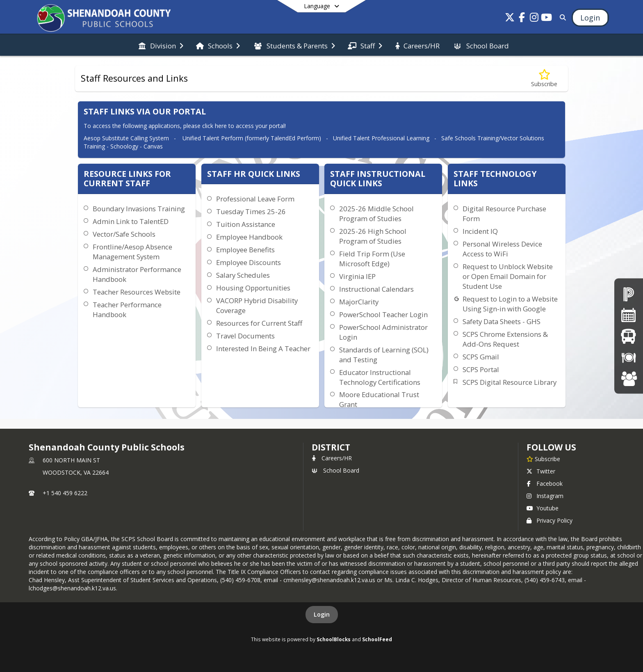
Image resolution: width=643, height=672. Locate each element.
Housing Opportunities (253, 288)
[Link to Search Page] (562, 17)
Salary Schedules (243, 275)
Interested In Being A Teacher (263, 349)
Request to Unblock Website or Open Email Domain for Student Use (508, 276)
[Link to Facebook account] (522, 19)
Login (322, 614)
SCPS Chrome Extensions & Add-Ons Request (505, 339)
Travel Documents (245, 336)
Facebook (545, 483)
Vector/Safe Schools (124, 234)
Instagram (545, 496)
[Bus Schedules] (628, 336)
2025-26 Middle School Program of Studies (376, 214)
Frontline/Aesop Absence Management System (132, 252)
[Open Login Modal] (590, 18)
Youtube (543, 508)
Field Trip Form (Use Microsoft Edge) (372, 259)
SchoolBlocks (334, 639)
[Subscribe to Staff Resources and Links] (544, 79)
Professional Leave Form (255, 199)
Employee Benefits (245, 250)
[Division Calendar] (629, 315)
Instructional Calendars (376, 289)
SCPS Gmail (481, 357)
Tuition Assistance (246, 224)
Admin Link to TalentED (131, 221)
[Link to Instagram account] (534, 19)
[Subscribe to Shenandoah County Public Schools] (543, 459)
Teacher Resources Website (137, 292)
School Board (335, 470)
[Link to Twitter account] (510, 19)
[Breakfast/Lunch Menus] (629, 357)
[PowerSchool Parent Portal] (629, 294)
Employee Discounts (249, 262)
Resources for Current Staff (259, 323)
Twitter (541, 471)
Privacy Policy (550, 520)
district (331, 447)
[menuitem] (161, 45)
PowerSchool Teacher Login (383, 314)
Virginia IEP (357, 276)
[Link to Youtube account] (547, 19)
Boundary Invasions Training (139, 209)
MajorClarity (359, 302)
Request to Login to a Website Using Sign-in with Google (510, 304)
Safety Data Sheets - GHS (502, 321)
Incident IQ (480, 231)
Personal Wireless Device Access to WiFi (502, 249)
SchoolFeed (377, 639)
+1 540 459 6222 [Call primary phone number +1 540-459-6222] (65, 493)
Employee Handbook (249, 237)
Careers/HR (332, 458)
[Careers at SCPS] (629, 378)
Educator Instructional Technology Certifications (380, 377)
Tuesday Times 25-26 (251, 211)
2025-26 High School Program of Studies (373, 236)
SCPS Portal (481, 369)
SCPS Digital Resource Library (510, 382)
